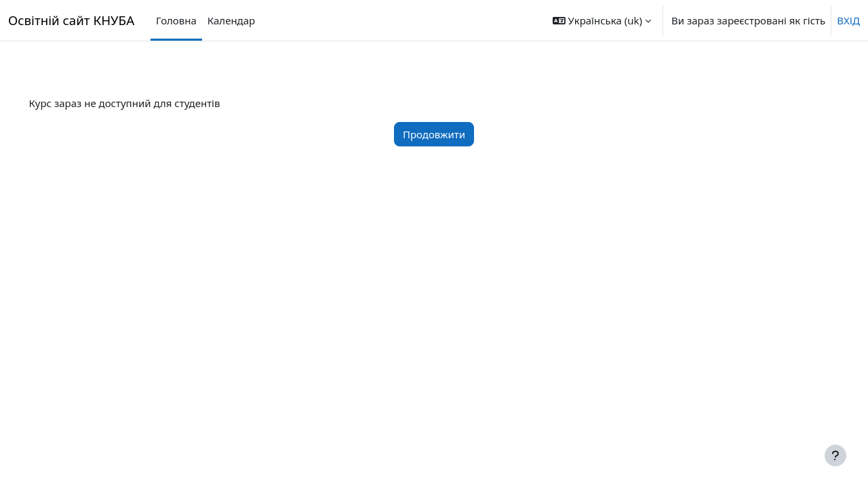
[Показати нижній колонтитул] (835, 455)
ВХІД (848, 20)
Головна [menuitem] (176, 20)
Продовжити (434, 134)
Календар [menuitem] (231, 20)
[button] (602, 20)
